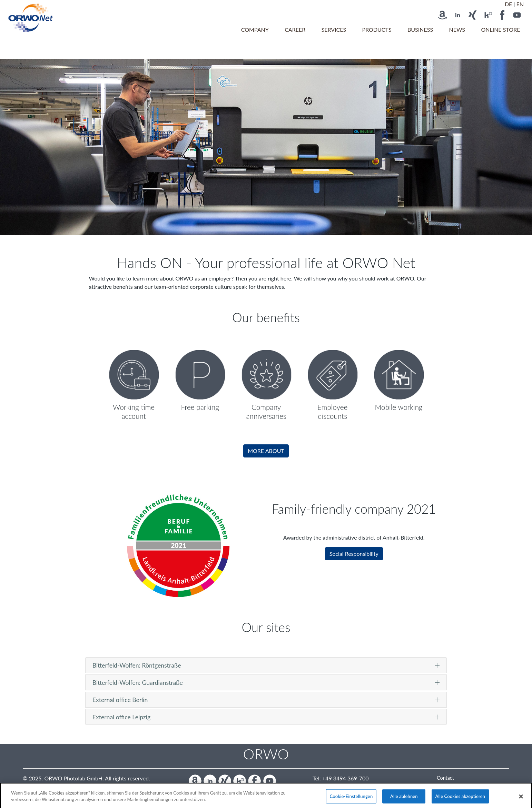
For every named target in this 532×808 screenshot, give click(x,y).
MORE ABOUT (266, 451)
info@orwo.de (347, 786)
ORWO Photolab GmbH (73, 778)
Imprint (445, 785)
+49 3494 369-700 (346, 778)
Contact (445, 778)
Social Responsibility (354, 554)
